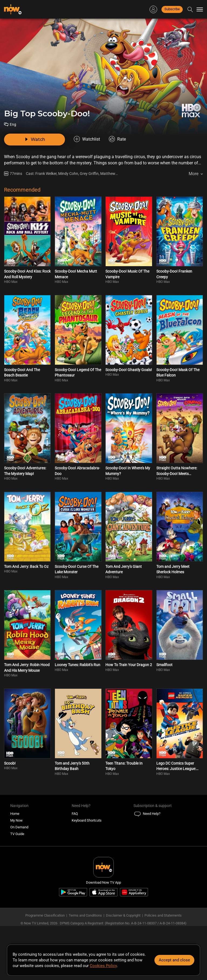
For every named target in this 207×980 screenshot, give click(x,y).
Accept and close (174, 960)
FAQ (75, 814)
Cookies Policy (103, 966)
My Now (16, 820)
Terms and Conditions (85, 915)
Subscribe (172, 9)
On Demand (19, 827)
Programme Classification (45, 915)
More (194, 174)
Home (15, 814)
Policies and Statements (163, 915)
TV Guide (17, 834)
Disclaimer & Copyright (123, 915)
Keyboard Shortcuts (87, 820)
